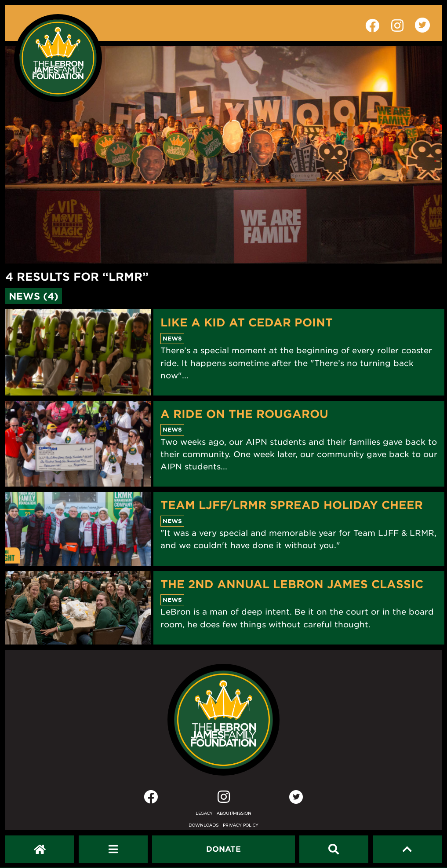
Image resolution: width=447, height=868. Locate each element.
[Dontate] (223, 849)
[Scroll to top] (407, 849)
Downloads (204, 825)
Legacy (204, 813)
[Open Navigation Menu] (113, 849)
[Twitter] (296, 797)
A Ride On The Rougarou (244, 414)
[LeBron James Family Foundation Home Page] (223, 720)
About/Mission (234, 813)
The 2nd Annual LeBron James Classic (292, 584)
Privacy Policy (241, 825)
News (172, 338)
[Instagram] (224, 799)
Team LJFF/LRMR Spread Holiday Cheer (292, 505)
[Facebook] (151, 799)
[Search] (334, 849)
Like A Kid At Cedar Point (247, 322)
